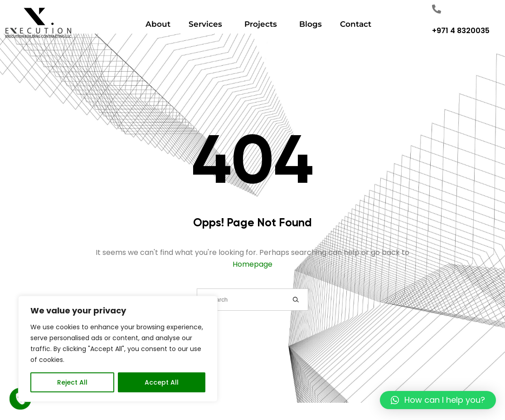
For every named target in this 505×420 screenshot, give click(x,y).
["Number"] (437, 9)
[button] (438, 400)
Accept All (162, 382)
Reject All (72, 382)
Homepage (252, 264)
